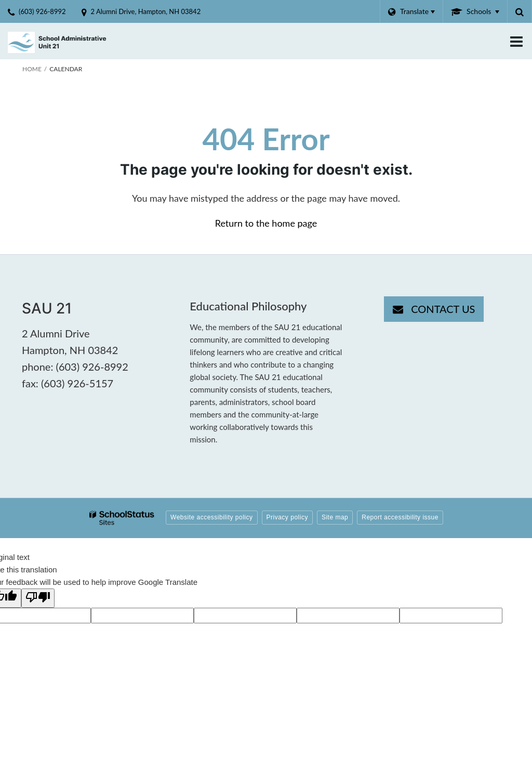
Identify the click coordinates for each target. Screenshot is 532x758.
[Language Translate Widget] (411, 11)
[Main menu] (516, 41)
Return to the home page (266, 223)
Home (32, 69)
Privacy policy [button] (287, 517)
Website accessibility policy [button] (212, 517)
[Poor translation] (38, 598)
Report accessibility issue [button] (400, 517)
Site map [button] (335, 517)
